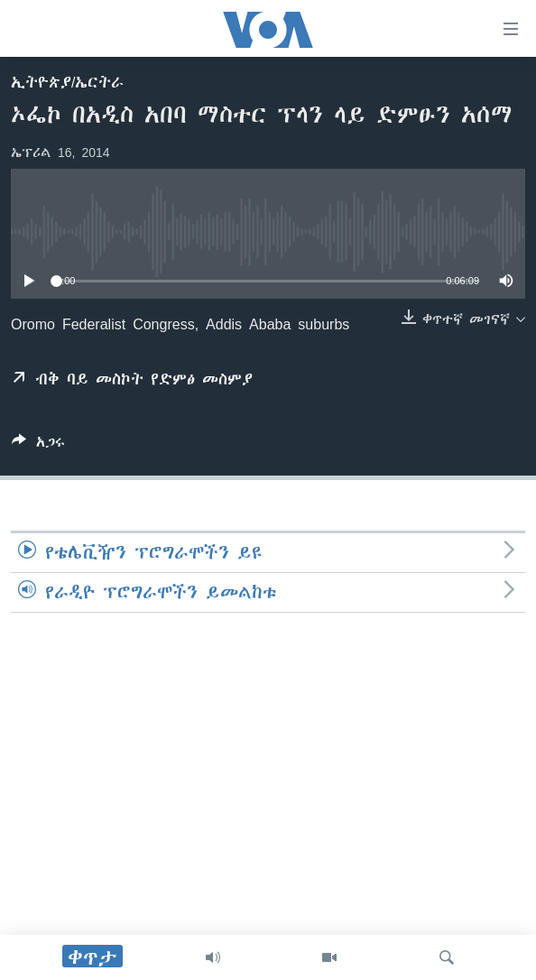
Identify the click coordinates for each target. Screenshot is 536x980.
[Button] (38, 445)
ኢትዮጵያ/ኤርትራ (67, 82)
